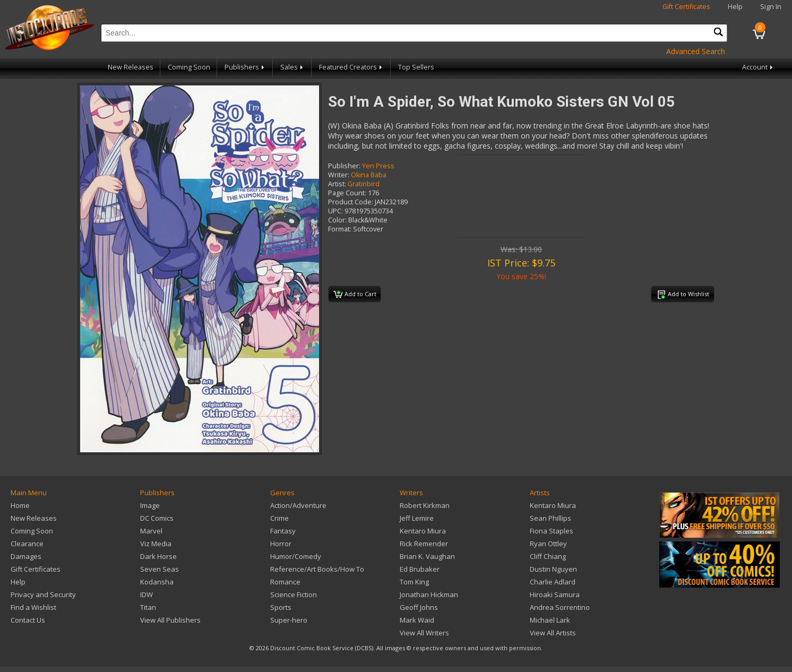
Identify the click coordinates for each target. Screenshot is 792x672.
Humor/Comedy (296, 556)
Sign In (771, 7)
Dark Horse (158, 556)
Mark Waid (417, 620)
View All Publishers (170, 620)
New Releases (131, 67)
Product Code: (351, 202)
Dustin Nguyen (553, 569)
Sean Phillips (550, 518)
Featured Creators (351, 67)
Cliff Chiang (548, 556)
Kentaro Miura (423, 531)
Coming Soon (189, 67)
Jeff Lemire (417, 518)
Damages (26, 556)
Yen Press (378, 166)
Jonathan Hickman (429, 595)
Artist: (337, 184)
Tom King (414, 582)
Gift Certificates (686, 7)
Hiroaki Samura (555, 595)
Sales (292, 67)
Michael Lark (550, 620)
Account (758, 67)
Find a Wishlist (33, 607)
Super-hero (289, 620)
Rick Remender (424, 544)
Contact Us (28, 620)
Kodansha (157, 582)
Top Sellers (416, 67)
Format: (340, 229)
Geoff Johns (419, 607)
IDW (147, 595)
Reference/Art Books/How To (317, 569)
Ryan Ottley (548, 544)
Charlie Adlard (553, 582)
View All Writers (424, 633)
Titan (148, 607)
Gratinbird (364, 184)
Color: (337, 220)
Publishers (245, 67)
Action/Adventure (298, 505)
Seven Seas (160, 569)
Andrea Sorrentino (560, 607)
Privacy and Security (43, 595)
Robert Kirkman (425, 505)
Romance (285, 582)
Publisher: (344, 166)
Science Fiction (294, 595)
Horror (281, 544)
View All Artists (553, 633)
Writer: (339, 175)
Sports (281, 607)
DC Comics (157, 518)
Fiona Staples (552, 531)
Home (20, 505)
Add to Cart (355, 295)
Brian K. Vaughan (427, 556)
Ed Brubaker (420, 569)
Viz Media (156, 544)
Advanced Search (696, 51)
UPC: (335, 211)
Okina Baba (369, 175)
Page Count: (347, 193)
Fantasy (283, 531)
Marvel (151, 531)
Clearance (27, 544)
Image (150, 505)
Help (735, 7)
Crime (279, 518)
